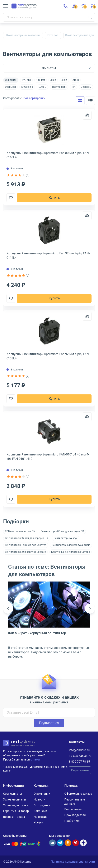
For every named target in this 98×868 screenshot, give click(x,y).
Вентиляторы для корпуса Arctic (71, 545)
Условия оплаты (15, 799)
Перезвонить (80, 770)
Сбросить (11, 80)
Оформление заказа (78, 794)
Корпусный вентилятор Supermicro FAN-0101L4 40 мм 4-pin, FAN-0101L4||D (48, 457)
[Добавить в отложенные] (11, 198)
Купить (54, 198)
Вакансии (40, 811)
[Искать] (90, 17)
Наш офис (40, 817)
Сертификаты (13, 794)
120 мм (26, 80)
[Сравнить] (87, 115)
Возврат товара (14, 817)
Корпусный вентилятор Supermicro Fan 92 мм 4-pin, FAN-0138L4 (48, 356)
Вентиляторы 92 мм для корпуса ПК (27, 538)
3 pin (53, 80)
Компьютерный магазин (23, 35)
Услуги (38, 822)
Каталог (52, 35)
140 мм (41, 80)
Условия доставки (16, 805)
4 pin (64, 80)
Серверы (86, 87)
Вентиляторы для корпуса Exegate (25, 552)
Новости (39, 799)
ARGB (76, 80)
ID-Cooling (27, 87)
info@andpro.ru (79, 750)
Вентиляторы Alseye (66, 538)
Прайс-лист (72, 821)
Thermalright (59, 87)
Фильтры (49, 68)
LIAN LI (42, 87)
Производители (75, 815)
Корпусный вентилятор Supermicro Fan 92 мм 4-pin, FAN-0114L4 (48, 256)
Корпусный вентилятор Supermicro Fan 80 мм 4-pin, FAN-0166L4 (48, 155)
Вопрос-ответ (74, 809)
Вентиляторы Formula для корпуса (26, 545)
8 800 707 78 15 (79, 762)
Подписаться (49, 723)
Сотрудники (42, 805)
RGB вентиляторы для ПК (20, 531)
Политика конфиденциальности (73, 862)
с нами (35, 759)
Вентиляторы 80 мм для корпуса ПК (62, 531)
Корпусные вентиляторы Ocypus (71, 552)
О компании (42, 794)
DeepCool (10, 87)
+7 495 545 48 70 (80, 756)
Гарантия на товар (16, 811)
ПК (74, 87)
